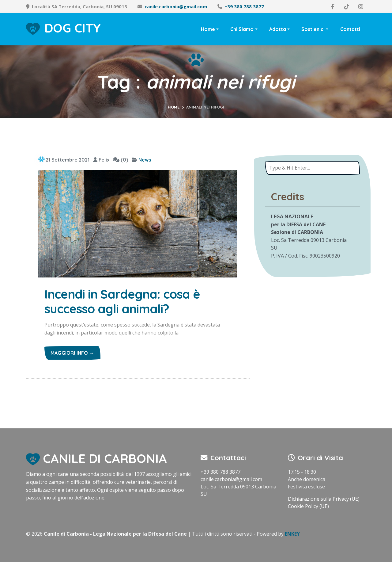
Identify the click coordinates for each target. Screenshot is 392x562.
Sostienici (313, 29)
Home (208, 29)
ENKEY (292, 534)
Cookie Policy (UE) (308, 506)
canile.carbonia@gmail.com (176, 6)
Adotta (278, 29)
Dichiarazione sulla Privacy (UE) (324, 499)
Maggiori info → (72, 353)
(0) (121, 160)
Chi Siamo (242, 29)
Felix (101, 160)
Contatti (350, 29)
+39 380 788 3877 (244, 6)
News (145, 160)
